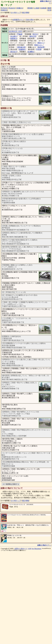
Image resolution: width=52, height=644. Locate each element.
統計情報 (26, 13)
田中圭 (35, 34)
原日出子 (14, 52)
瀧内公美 (33, 36)
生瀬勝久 (31, 52)
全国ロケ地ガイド (21, 636)
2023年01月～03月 (15, 31)
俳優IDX (20, 8)
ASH (30, 636)
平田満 (39, 49)
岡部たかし (39, 45)
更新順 (30, 8)
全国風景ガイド (18, 20)
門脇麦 (20, 34)
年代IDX (4, 8)
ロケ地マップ (16, 13)
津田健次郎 (21, 47)
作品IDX (12, 8)
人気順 (37, 8)
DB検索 (43, 8)
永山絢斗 (14, 36)
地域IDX (4, 10)
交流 (49, 10)
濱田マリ (41, 43)
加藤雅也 (22, 49)
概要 (49, 8)
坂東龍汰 (14, 38)
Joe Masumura (37, 636)
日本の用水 (30, 20)
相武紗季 (41, 47)
